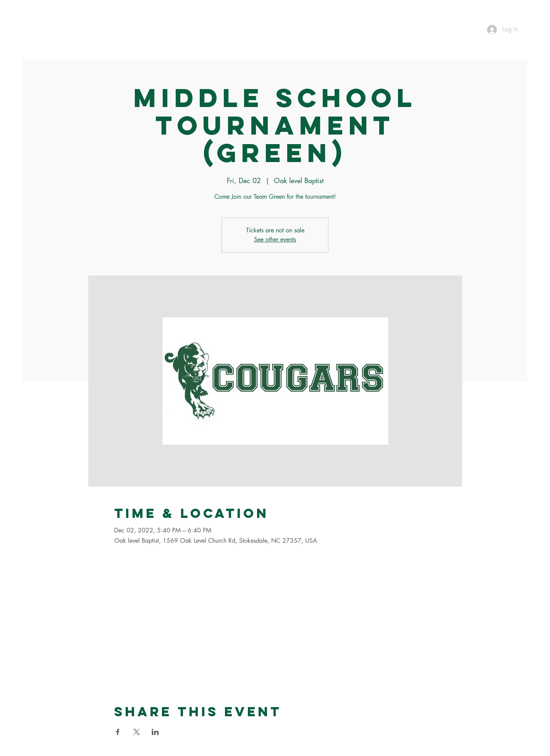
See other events (275, 239)
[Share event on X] (137, 732)
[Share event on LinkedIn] (155, 732)
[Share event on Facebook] (118, 732)
